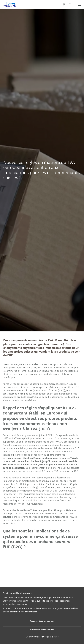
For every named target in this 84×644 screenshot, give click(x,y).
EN (70, 4)
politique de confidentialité (23, 612)
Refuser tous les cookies (42, 630)
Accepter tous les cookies (42, 621)
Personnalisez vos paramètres (42, 637)
